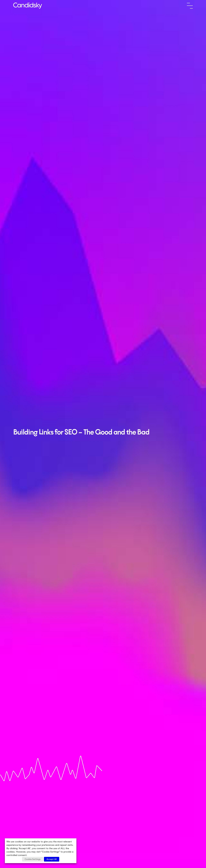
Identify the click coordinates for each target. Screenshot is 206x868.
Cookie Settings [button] (33, 859)
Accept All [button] (52, 859)
